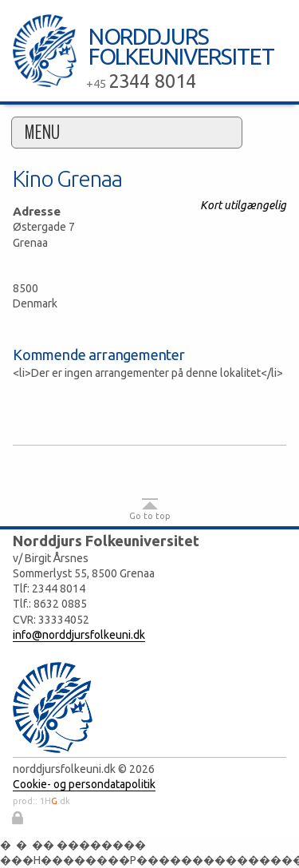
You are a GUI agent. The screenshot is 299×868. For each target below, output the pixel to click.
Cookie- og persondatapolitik (84, 784)
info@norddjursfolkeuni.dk (79, 635)
